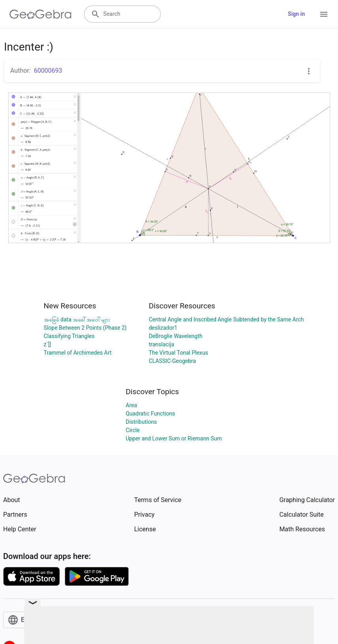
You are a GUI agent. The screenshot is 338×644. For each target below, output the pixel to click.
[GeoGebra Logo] (40, 14)
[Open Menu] (324, 14)
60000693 (48, 71)
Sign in (296, 14)
